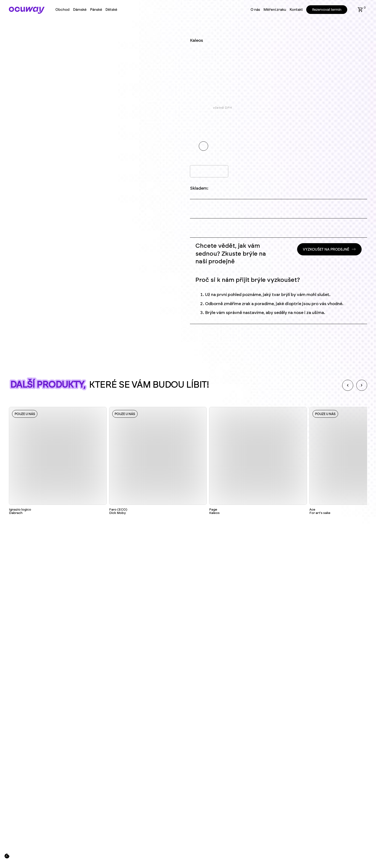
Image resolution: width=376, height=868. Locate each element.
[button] (360, 10)
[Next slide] (362, 385)
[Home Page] (27, 10)
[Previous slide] (348, 385)
